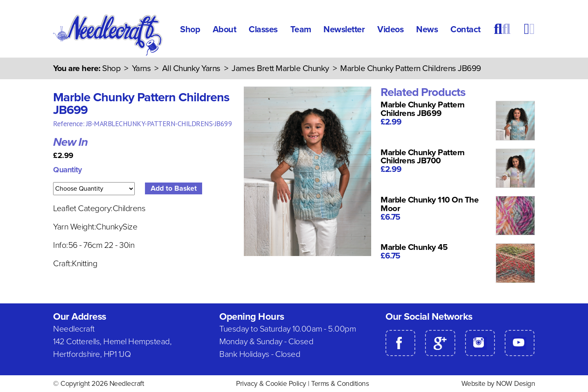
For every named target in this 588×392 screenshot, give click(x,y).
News (427, 29)
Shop (190, 29)
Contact (465, 29)
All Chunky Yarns (191, 68)
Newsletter (344, 29)
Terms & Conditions (340, 384)
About (225, 29)
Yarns (141, 68)
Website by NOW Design (498, 384)
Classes (263, 29)
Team (301, 29)
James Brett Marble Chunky (280, 68)
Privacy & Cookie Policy (271, 384)
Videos (390, 29)
